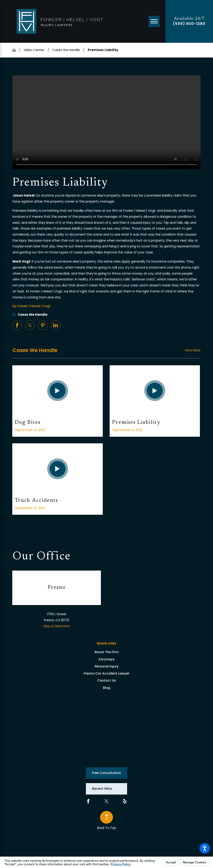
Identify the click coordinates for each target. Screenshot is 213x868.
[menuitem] (106, 652)
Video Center (34, 50)
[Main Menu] (154, 21)
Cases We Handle (66, 50)
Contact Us (106, 680)
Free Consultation (106, 773)
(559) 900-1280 (189, 24)
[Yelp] (125, 801)
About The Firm (106, 652)
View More (193, 350)
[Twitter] (106, 801)
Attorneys (106, 659)
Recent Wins (102, 789)
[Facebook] (88, 801)
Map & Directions (57, 626)
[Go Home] (16, 50)
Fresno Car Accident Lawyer (106, 673)
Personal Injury (107, 666)
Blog (107, 688)
